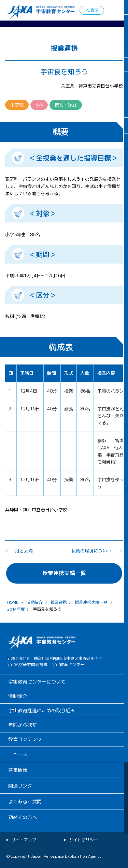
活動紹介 (34, 602)
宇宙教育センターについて (37, 682)
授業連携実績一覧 (64, 573)
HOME (13, 602)
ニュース (18, 754)
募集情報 (18, 770)
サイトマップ (24, 840)
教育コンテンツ (25, 739)
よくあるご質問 (25, 801)
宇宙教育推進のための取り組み (42, 710)
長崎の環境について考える (92, 551)
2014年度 (16, 609)
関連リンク (20, 786)
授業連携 (59, 602)
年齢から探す (23, 725)
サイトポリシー (84, 840)
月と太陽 (24, 551)
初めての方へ (23, 817)
